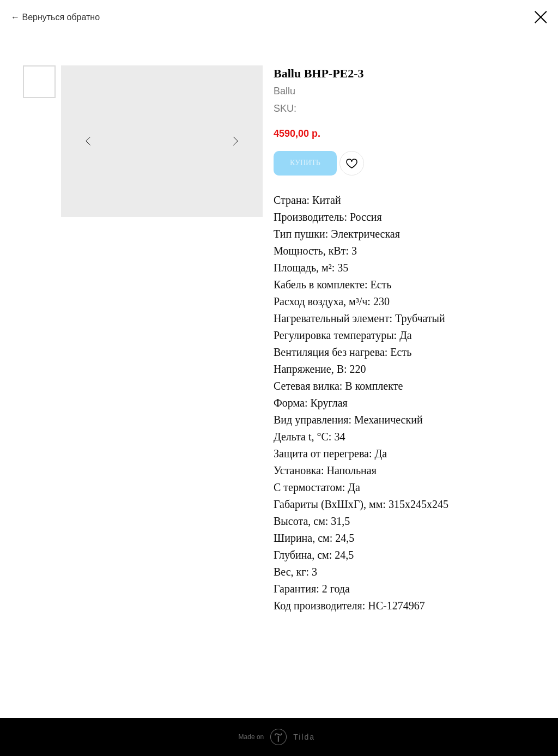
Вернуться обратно (61, 17)
